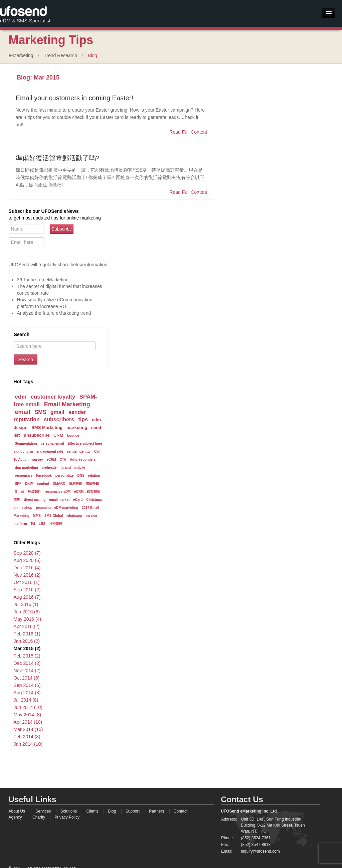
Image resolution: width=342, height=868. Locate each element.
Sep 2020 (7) (27, 553)
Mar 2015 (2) (27, 648)
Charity (39, 817)
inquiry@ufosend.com (260, 851)
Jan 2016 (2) (27, 641)
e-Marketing (21, 55)
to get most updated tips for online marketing (55, 218)
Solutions (69, 811)
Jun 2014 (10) (28, 707)
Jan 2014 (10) (28, 744)
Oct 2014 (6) (27, 678)
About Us (17, 811)
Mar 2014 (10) (28, 729)
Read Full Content (188, 132)
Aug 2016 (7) (27, 597)
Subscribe (62, 229)
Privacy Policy (67, 817)
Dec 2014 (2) (27, 663)
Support (133, 811)
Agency (15, 817)
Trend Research (60, 55)
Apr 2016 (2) (27, 626)
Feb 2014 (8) (27, 737)
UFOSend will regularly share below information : (58, 268)
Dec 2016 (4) (27, 568)
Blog (93, 55)
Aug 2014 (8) (27, 693)
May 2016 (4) (27, 619)
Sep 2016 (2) (27, 590)
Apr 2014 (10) (28, 722)
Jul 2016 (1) (26, 604)
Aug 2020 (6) (27, 560)
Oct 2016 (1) (27, 582)
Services (43, 811)
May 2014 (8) (27, 715)
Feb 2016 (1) (27, 634)
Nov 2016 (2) (27, 575)
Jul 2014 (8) (26, 700)
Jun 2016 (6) (27, 612)
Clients (92, 811)
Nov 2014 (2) (27, 671)
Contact (181, 811)
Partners (156, 811)
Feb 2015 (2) (27, 656)
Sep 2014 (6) (27, 685)
